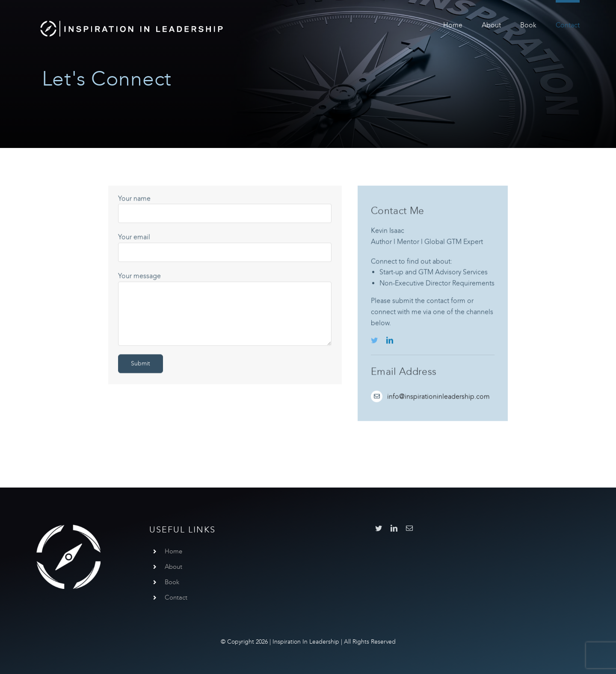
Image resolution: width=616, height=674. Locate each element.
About (173, 567)
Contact (176, 597)
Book (172, 582)
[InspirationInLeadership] (131, 20)
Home (173, 551)
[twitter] (374, 341)
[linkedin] (390, 341)
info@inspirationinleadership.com (438, 398)
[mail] (409, 528)
